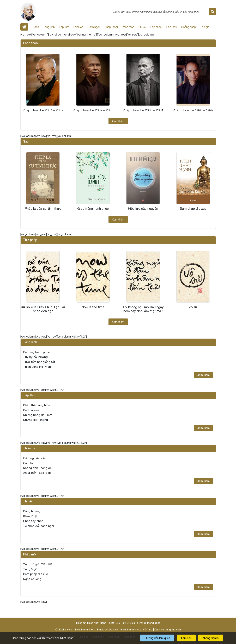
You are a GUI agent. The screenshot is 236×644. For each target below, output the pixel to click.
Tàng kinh (49, 27)
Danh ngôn (94, 27)
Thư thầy (171, 27)
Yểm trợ (148, 630)
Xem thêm (118, 121)
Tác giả (205, 27)
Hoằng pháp (188, 27)
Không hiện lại (211, 638)
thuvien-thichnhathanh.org (80, 630)
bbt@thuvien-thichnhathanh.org (123, 630)
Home (24, 27)
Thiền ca (78, 27)
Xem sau (186, 638)
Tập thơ (64, 27)
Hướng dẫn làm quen (157, 638)
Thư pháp (156, 27)
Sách (36, 27)
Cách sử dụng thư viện (168, 630)
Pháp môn (128, 27)
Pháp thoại (111, 27)
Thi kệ (142, 27)
